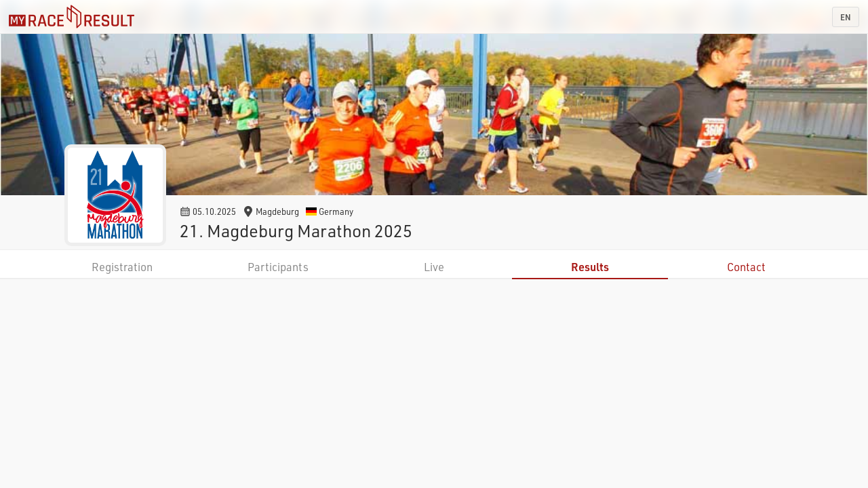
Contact (746, 267)
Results (590, 267)
